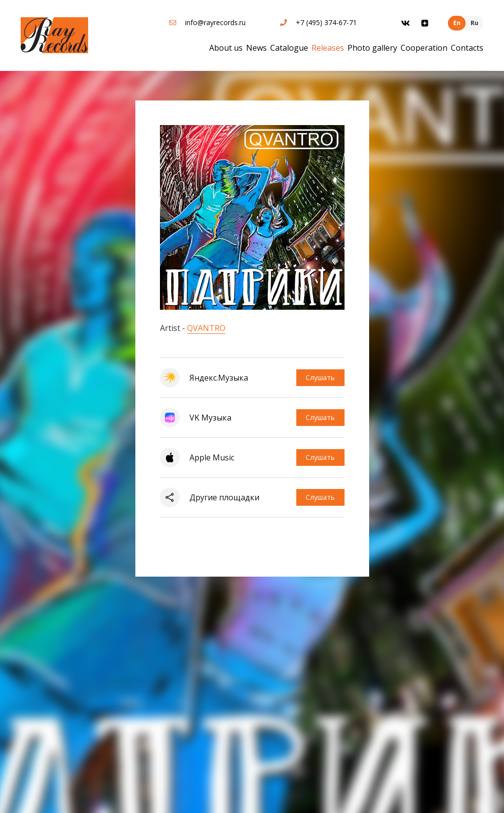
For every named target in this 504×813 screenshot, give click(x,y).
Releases (328, 48)
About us (226, 48)
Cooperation (424, 48)
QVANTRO (206, 328)
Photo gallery (372, 48)
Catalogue (289, 48)
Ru (474, 23)
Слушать (320, 377)
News (256, 48)
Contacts (467, 48)
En (457, 23)
